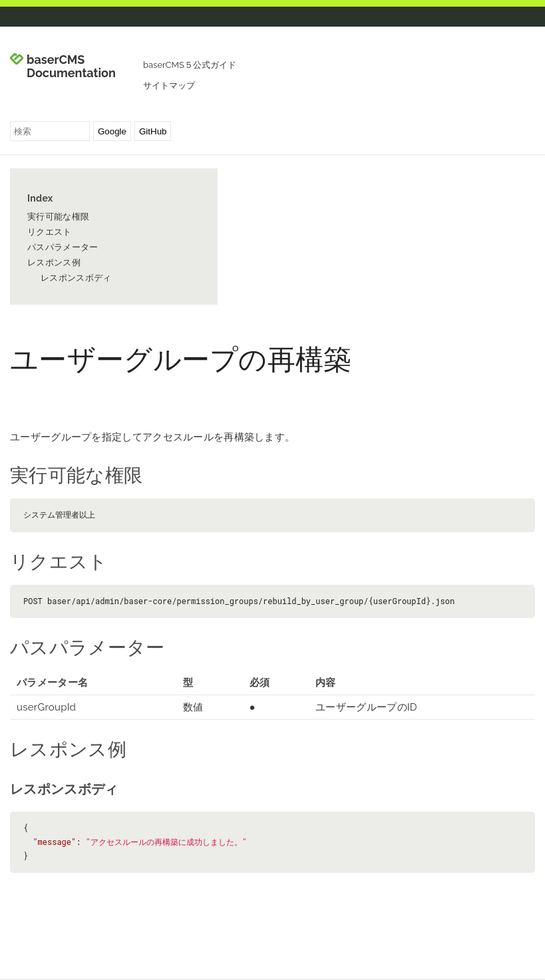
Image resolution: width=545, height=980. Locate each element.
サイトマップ (169, 85)
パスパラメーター (63, 247)
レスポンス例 (54, 262)
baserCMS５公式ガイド (190, 65)
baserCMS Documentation (71, 67)
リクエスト (50, 232)
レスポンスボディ (76, 278)
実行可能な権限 (58, 217)
